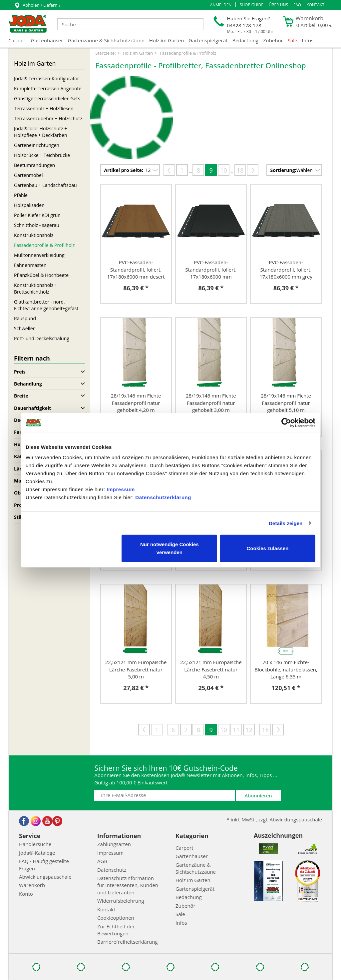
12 (249, 730)
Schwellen (25, 328)
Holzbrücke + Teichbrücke (42, 155)
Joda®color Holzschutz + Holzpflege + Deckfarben (41, 132)
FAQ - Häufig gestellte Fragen (44, 865)
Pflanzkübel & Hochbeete (41, 275)
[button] (221, 5)
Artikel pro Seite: (124, 170)
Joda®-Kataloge (37, 853)
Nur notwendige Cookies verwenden (170, 548)
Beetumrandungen (34, 165)
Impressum (121, 489)
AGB (102, 861)
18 (240, 170)
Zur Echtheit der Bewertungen (116, 930)
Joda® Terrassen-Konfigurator (47, 78)
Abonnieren (258, 795)
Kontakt (315, 5)
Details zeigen (286, 523)
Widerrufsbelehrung (121, 901)
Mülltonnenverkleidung (39, 255)
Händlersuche (35, 844)
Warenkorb (32, 885)
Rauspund (25, 318)
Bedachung (245, 40)
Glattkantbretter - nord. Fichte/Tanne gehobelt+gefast (46, 305)
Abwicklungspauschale (45, 877)
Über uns (278, 5)
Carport (17, 40)
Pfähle (21, 195)
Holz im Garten (167, 40)
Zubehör (273, 40)
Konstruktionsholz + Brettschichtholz (36, 288)
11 (236, 730)
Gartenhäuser (47, 40)
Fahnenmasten (30, 265)
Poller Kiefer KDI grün (37, 215)
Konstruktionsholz (34, 235)
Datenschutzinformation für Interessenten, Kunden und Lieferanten (128, 885)
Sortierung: (283, 170)
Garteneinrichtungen (37, 145)
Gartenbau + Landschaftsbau (45, 185)
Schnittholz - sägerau (37, 225)
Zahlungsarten (114, 844)
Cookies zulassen (268, 548)
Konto (26, 894)
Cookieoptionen (116, 918)
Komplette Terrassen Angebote (48, 88)
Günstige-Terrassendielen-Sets (47, 98)
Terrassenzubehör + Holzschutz (48, 118)
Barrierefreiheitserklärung (128, 942)
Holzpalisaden (29, 205)
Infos (308, 40)
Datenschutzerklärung (163, 497)
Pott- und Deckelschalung (42, 338)
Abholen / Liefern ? (37, 6)
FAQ (297, 5)
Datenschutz (112, 870)
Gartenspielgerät (208, 40)
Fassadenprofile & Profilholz (44, 245)
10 (224, 170)
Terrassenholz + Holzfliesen (44, 108)
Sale (293, 40)
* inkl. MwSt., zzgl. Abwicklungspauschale (274, 819)
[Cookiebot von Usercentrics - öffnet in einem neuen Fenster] (286, 423)
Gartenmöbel (28, 175)
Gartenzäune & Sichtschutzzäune (106, 40)
